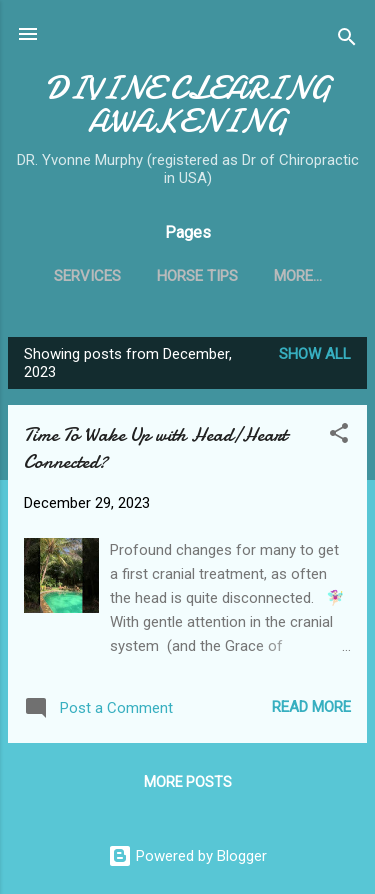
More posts (188, 782)
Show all (315, 354)
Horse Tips (197, 276)
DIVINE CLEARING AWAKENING (188, 105)
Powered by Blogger (187, 856)
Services (87, 276)
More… (298, 276)
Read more (311, 707)
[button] (339, 436)
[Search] (347, 40)
